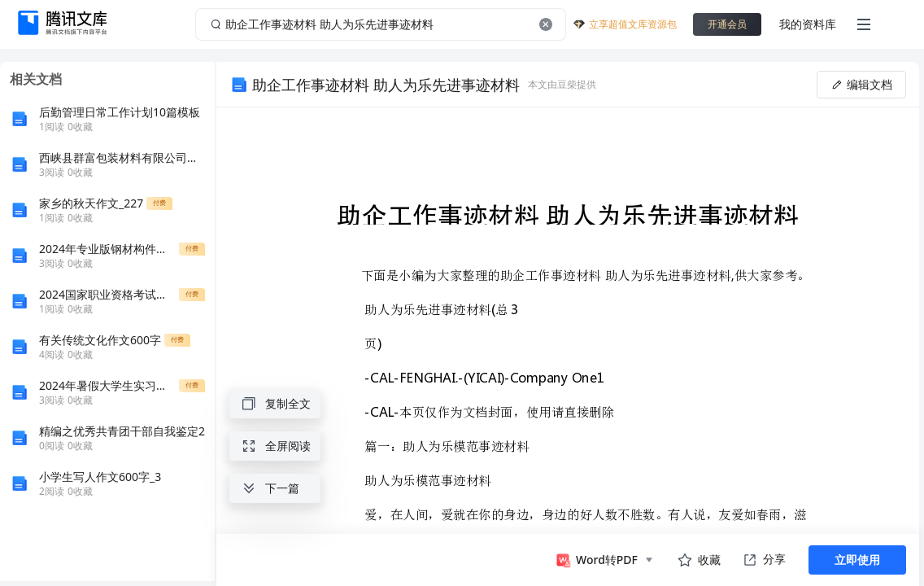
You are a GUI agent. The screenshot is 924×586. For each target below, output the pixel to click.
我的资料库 (808, 24)
